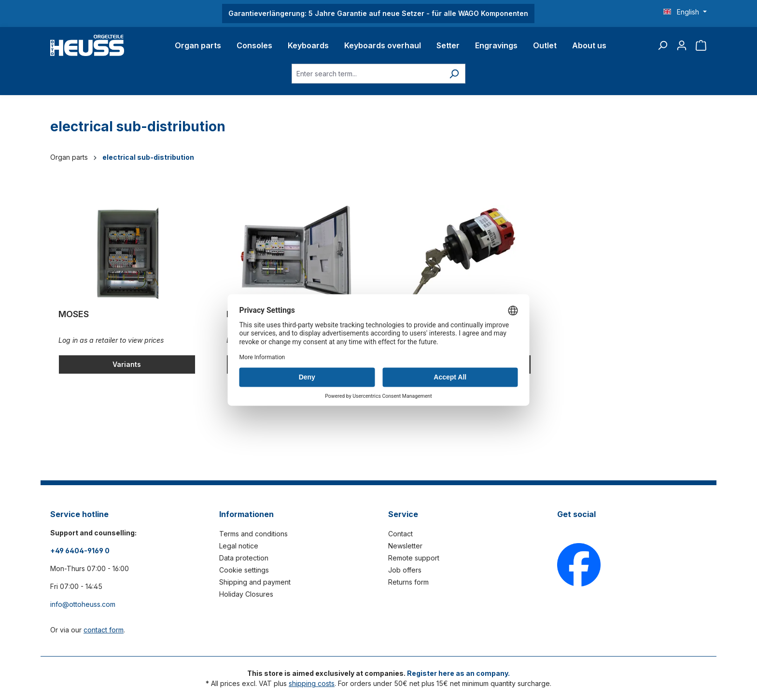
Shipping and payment (255, 582)
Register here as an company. (458, 673)
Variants (127, 364)
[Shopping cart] (701, 45)
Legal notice (239, 546)
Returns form (408, 582)
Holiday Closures (246, 594)
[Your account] (682, 45)
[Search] (662, 45)
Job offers (405, 570)
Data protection (244, 558)
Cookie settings (244, 570)
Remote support (414, 558)
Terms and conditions (253, 534)
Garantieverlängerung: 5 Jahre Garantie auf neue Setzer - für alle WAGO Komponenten (378, 13)
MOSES (74, 314)
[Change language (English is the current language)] (685, 12)
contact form (104, 630)
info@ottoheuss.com (83, 604)
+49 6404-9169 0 (80, 551)
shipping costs (312, 683)
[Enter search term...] (367, 74)
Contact (400, 534)
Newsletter (405, 546)
